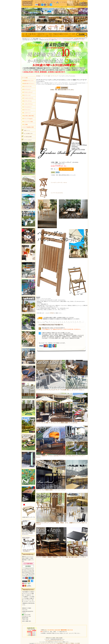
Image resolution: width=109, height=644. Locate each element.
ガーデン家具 (47, 76)
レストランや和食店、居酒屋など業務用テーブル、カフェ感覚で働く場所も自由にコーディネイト (61, 557)
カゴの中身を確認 (83, 7)
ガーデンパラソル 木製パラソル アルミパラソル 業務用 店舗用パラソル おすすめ (57, 423)
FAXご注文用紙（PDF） (27, 133)
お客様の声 (36, 7)
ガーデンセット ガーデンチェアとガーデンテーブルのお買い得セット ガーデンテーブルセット (60, 390)
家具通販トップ (40, 76)
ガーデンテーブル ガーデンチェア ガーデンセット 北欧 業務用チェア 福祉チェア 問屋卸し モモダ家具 (57, 643)
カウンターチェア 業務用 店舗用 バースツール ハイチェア (51, 490)
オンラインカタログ (27, 140)
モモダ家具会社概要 (27, 136)
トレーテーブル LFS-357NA (57, 193)
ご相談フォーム (26, 130)
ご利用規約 (45, 7)
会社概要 (73, 7)
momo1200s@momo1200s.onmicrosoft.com (54, 641)
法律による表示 (64, 7)
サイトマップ (26, 7)
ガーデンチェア (55, 76)
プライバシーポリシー (54, 7)
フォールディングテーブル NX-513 (59, 183)
